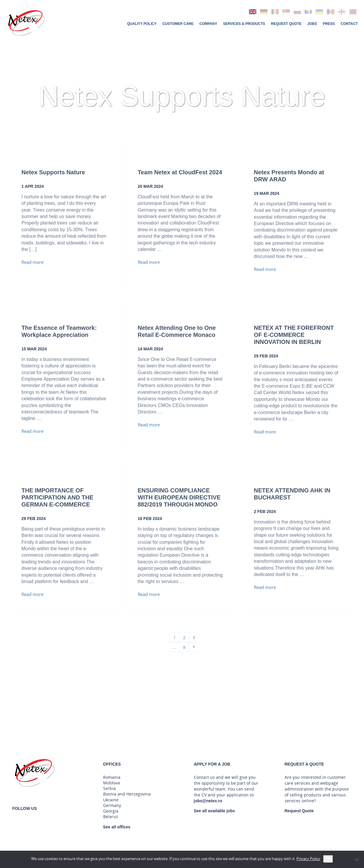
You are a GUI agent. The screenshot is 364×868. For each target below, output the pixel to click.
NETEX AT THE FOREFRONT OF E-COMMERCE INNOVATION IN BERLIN (294, 335)
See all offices (117, 827)
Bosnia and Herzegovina (127, 794)
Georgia (111, 811)
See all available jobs (214, 811)
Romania (112, 777)
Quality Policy (142, 23)
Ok (328, 859)
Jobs (312, 23)
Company (208, 23)
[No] (357, 859)
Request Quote (286, 23)
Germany (112, 805)
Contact (349, 23)
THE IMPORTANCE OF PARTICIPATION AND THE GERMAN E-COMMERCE (57, 497)
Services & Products (244, 23)
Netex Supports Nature (53, 172)
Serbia (109, 788)
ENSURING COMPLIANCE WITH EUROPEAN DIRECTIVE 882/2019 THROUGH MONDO (179, 497)
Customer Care (178, 23)
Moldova (111, 783)
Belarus (111, 817)
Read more (32, 262)
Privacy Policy (308, 859)
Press (329, 23)
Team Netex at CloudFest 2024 (180, 172)
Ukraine (111, 800)
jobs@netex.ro (208, 801)
